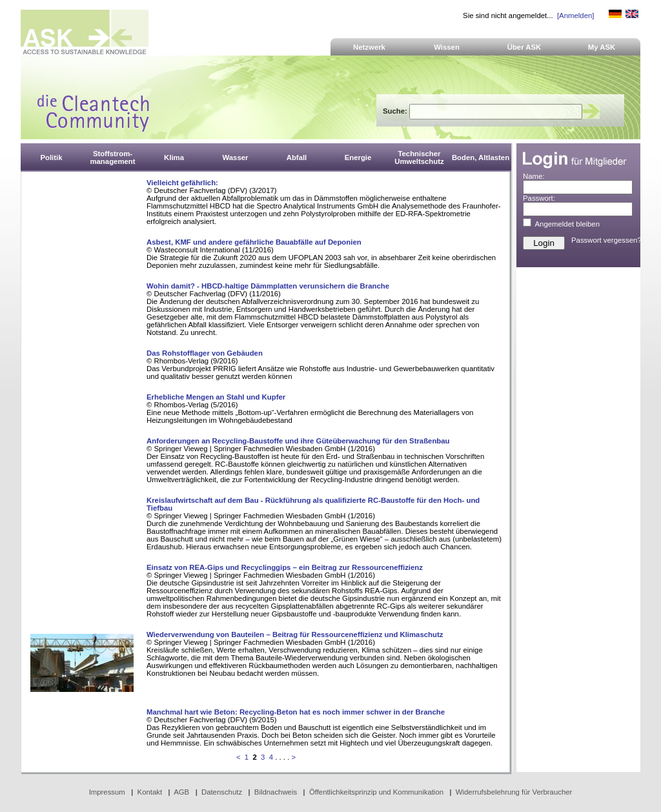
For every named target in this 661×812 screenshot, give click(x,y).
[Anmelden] (575, 15)
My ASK (602, 47)
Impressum (107, 792)
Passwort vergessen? (606, 240)
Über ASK (524, 47)
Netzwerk (369, 47)
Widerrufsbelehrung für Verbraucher (514, 792)
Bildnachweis (276, 792)
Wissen (447, 47)
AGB (181, 792)
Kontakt (150, 792)
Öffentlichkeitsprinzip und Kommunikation (376, 792)
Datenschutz (222, 792)
